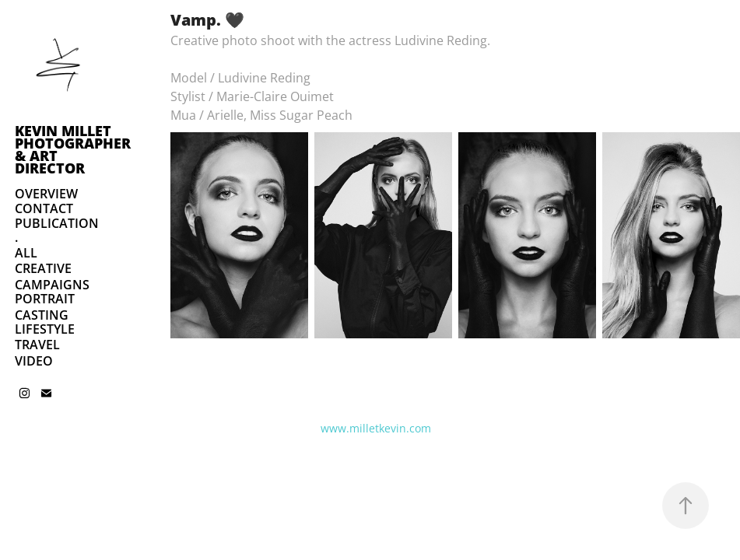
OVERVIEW (46, 194)
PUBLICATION (57, 223)
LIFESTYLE (45, 329)
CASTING (42, 315)
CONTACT (44, 208)
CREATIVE (43, 268)
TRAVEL (37, 345)
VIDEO (34, 361)
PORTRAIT (45, 299)
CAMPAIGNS (52, 285)
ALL (26, 253)
